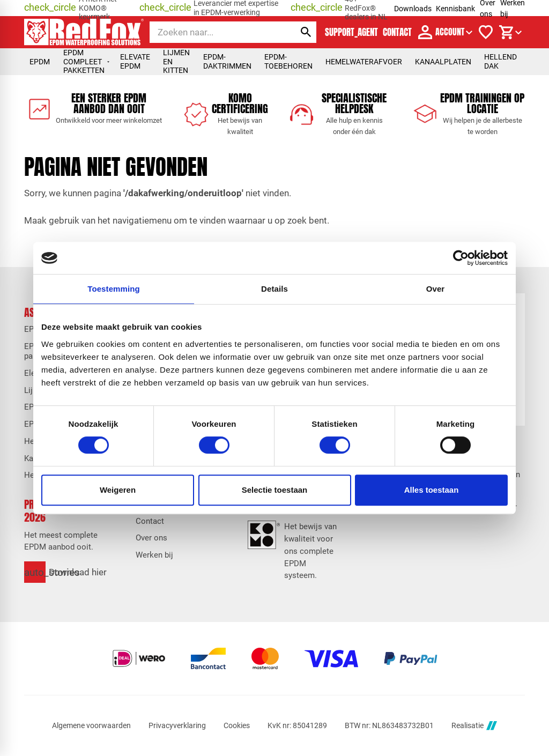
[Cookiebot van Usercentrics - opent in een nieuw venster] (461, 258)
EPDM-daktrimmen (227, 61)
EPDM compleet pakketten (87, 61)
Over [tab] (436, 289)
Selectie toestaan (275, 490)
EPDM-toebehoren (288, 61)
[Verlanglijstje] (486, 32)
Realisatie (474, 726)
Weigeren (118, 490)
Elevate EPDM (135, 61)
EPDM (40, 62)
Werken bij (154, 555)
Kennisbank (455, 9)
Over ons (151, 538)
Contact (150, 521)
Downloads (413, 9)
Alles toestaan (432, 490)
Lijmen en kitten (176, 61)
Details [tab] (274, 289)
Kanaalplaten (443, 62)
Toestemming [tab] (114, 289)
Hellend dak (500, 61)
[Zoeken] (213, 32)
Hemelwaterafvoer (364, 62)
